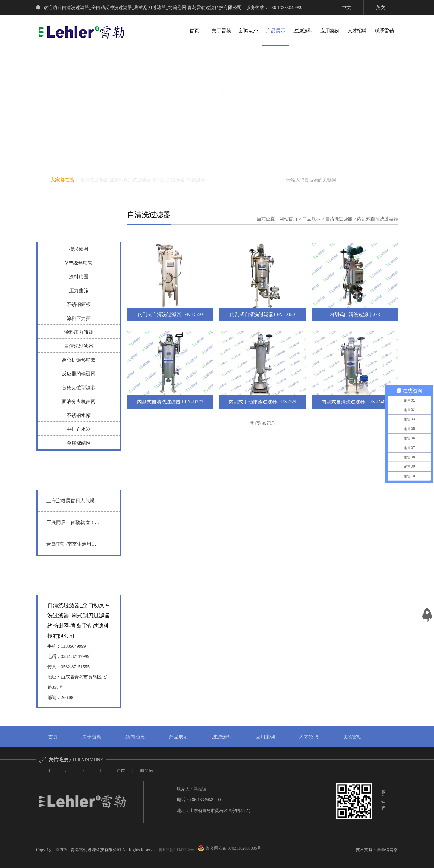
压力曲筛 (79, 291)
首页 (194, 31)
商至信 (146, 771)
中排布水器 (79, 429)
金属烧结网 (79, 443)
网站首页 (288, 219)
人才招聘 (357, 31)
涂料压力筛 (79, 318)
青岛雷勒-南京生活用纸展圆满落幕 (71, 548)
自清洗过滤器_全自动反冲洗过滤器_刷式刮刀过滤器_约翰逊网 (143, 180)
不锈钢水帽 (79, 415)
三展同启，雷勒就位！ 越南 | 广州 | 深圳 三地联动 (72, 526)
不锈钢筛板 (79, 304)
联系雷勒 (384, 31)
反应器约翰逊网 (79, 374)
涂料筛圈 (79, 277)
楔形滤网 (79, 249)
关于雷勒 (222, 31)
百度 (121, 771)
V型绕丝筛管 (79, 263)
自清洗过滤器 (79, 346)
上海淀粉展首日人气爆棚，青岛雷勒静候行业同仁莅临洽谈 (73, 505)
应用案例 (330, 31)
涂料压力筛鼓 (79, 332)
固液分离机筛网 (79, 401)
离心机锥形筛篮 (79, 360)
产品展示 (276, 31)
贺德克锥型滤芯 (79, 388)
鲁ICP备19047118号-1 (178, 850)
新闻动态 (249, 31)
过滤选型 (303, 31)
